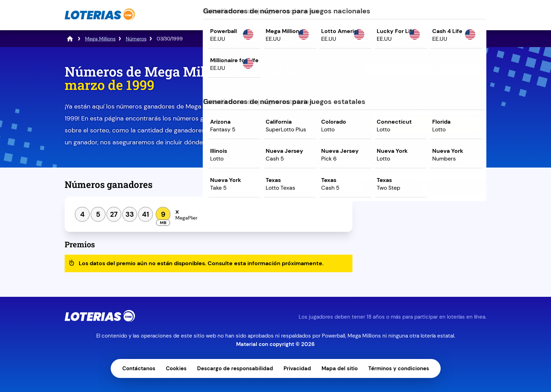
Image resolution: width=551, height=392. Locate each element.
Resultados (280, 15)
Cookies (176, 368)
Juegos (224, 15)
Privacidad (297, 368)
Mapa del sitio (340, 368)
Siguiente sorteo (457, 187)
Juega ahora (425, 125)
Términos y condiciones (399, 368)
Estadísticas (343, 15)
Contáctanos (139, 368)
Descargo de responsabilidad (235, 368)
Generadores (409, 15)
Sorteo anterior (393, 187)
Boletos (476, 15)
